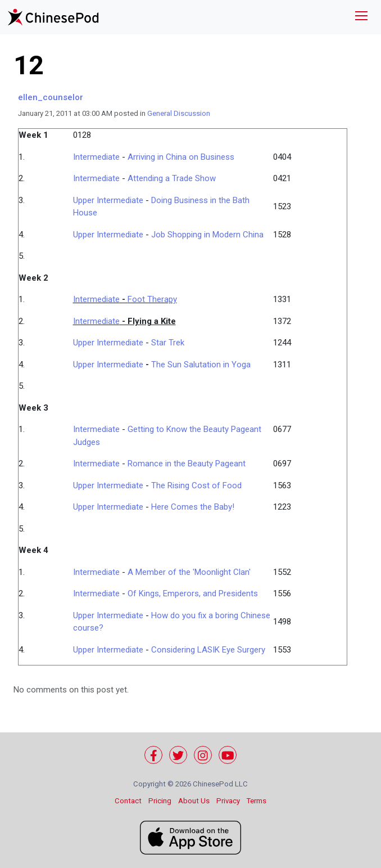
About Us (194, 801)
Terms (257, 801)
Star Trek (168, 343)
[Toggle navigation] (361, 17)
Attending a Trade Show (172, 178)
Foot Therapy (152, 299)
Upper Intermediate (108, 200)
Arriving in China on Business (181, 157)
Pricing (160, 801)
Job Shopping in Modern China (207, 235)
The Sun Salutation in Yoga (201, 365)
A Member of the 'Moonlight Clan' (189, 572)
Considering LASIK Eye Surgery (208, 650)
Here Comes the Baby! (193, 507)
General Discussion (179, 113)
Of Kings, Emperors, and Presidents (193, 593)
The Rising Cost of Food (196, 485)
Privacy (228, 801)
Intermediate (96, 157)
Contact (128, 801)
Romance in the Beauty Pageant (187, 464)
